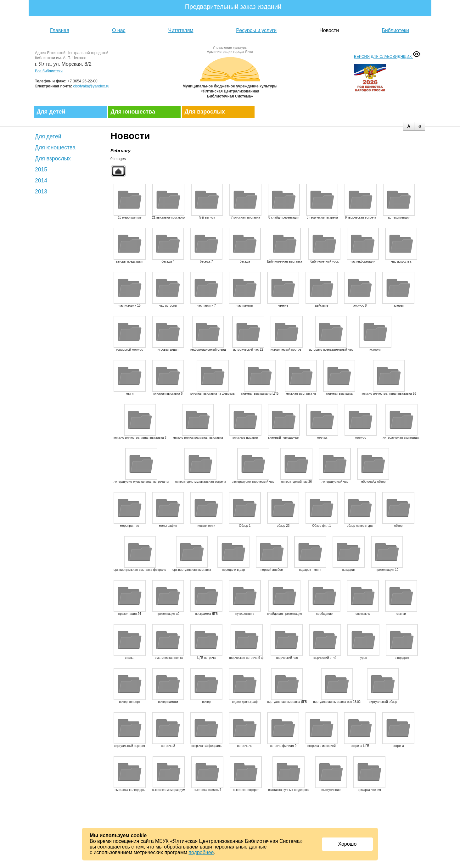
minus (420, 126)
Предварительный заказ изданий (233, 7)
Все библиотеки (49, 71)
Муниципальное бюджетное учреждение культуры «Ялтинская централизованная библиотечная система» (230, 76)
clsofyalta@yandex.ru (91, 86)
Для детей (51, 112)
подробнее (201, 852)
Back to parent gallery (118, 171)
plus (409, 126)
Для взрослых (205, 112)
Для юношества (133, 112)
